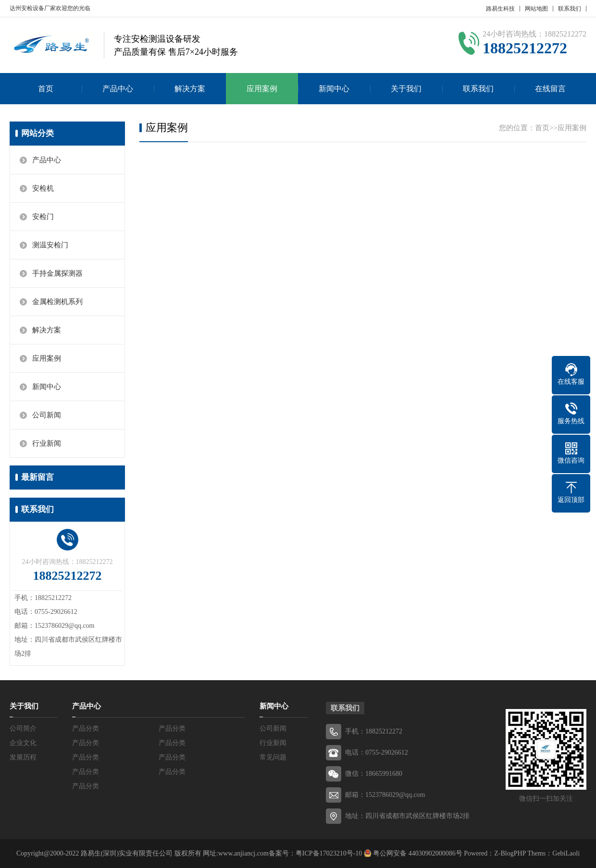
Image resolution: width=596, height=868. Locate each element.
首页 (46, 89)
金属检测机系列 (57, 302)
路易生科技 (500, 9)
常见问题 (273, 757)
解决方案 (190, 89)
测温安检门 (50, 245)
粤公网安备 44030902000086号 (417, 853)
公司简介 (23, 728)
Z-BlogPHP (510, 853)
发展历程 (23, 757)
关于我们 (406, 89)
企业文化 (23, 743)
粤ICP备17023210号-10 (329, 853)
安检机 (43, 188)
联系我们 (570, 9)
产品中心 (118, 89)
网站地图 (536, 9)
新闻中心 (334, 89)
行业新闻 (47, 443)
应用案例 (262, 89)
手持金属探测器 (57, 273)
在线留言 (550, 89)
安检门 (43, 217)
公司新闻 (47, 415)
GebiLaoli (566, 853)
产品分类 (86, 728)
